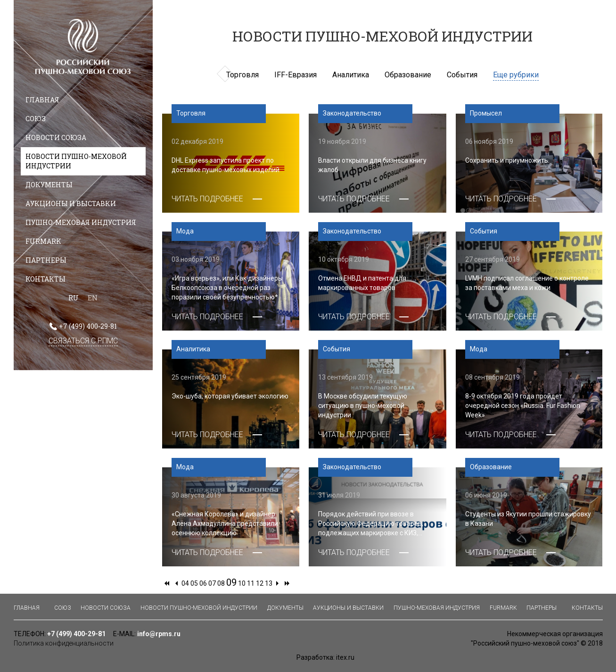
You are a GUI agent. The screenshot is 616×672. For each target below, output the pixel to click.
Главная (42, 100)
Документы (49, 185)
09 (231, 582)
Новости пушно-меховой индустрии (76, 161)
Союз (36, 119)
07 (212, 583)
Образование (408, 75)
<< (167, 586)
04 (185, 583)
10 (242, 583)
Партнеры (46, 260)
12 (260, 583)
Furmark (43, 241)
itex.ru (345, 657)
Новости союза (56, 137)
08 (221, 583)
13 (269, 583)
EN (93, 298)
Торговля (242, 75)
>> (287, 586)
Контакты (45, 279)
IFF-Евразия (296, 75)
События (462, 75)
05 (194, 583)
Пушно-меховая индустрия (81, 222)
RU (74, 298)
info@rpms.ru (159, 634)
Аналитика (351, 75)
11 (251, 583)
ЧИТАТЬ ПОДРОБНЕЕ (207, 199)
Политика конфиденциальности (64, 643)
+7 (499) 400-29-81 (88, 326)
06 (203, 583)
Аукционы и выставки (71, 203)
